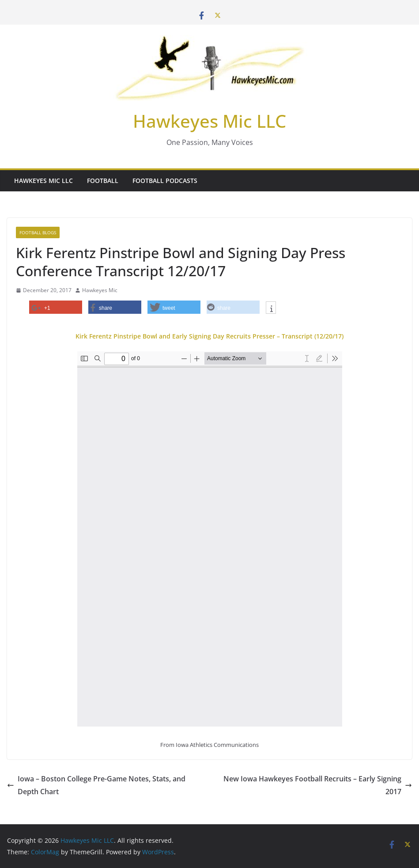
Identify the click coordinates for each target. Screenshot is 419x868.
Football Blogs (38, 232)
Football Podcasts (165, 181)
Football (103, 181)
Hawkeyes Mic (100, 290)
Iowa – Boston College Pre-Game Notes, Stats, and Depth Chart (96, 785)
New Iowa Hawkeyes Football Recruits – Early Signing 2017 (318, 785)
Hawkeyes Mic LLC (209, 121)
